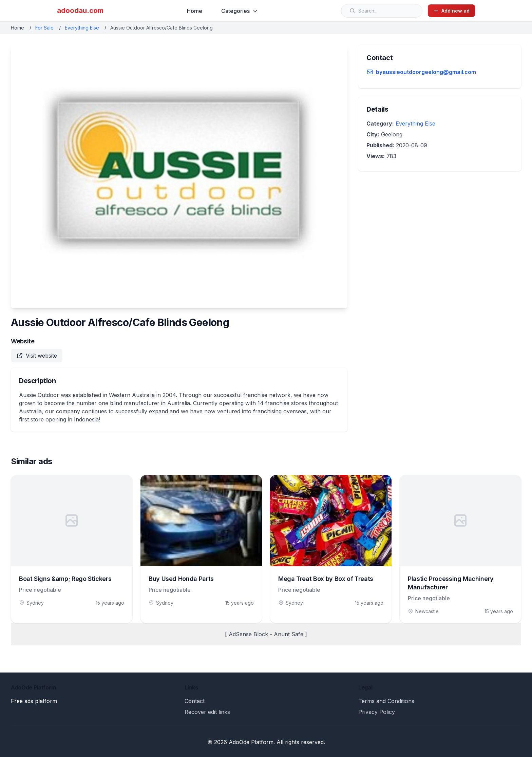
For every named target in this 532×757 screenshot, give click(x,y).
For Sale (44, 28)
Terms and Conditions (386, 701)
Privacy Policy (377, 712)
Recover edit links (207, 712)
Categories (240, 11)
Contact (195, 701)
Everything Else (82, 28)
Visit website (37, 356)
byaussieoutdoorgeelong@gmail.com (426, 72)
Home (195, 11)
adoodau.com (80, 11)
